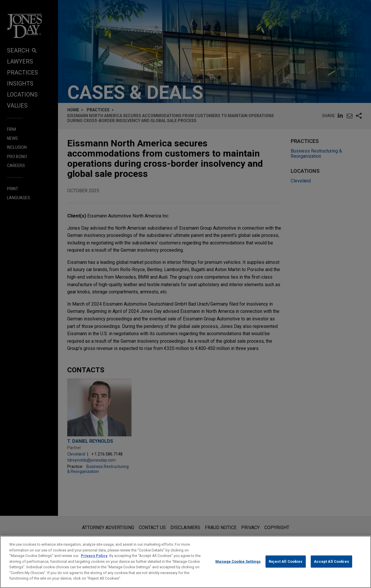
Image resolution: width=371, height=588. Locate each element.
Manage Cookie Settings (238, 568)
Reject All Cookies (285, 568)
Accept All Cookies (331, 568)
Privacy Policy (94, 562)
